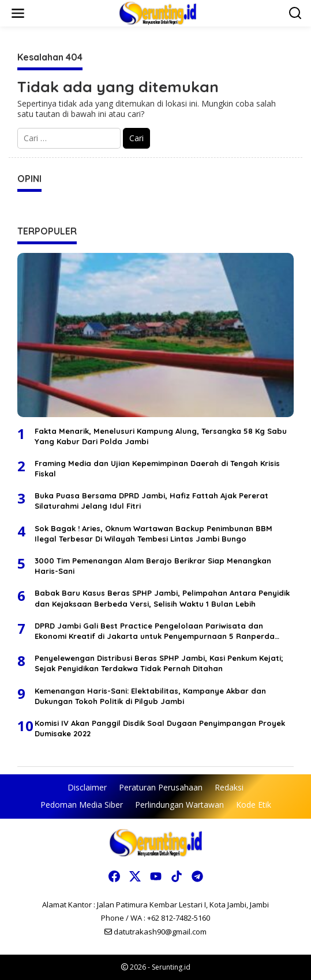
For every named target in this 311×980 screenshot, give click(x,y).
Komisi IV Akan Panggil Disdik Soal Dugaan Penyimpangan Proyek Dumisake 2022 (160, 728)
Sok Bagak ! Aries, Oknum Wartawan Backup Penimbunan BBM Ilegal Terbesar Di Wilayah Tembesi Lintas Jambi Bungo (153, 533)
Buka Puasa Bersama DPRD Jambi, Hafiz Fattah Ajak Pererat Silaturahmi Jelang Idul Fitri (151, 501)
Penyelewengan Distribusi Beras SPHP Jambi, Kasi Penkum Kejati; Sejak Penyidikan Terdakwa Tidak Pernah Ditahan (159, 663)
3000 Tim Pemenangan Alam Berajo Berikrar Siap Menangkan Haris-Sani (153, 566)
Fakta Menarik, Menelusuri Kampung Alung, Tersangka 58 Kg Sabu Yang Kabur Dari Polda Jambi (161, 436)
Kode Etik (254, 805)
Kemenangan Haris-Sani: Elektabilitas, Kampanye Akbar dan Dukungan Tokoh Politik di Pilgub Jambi (150, 696)
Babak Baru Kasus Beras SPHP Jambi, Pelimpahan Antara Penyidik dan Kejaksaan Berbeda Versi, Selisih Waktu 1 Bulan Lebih (162, 598)
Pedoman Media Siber (82, 805)
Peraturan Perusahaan (161, 787)
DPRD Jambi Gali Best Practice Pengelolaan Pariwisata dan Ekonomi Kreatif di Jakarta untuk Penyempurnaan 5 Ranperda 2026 (155, 631)
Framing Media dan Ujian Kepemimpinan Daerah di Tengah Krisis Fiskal (157, 468)
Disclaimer (87, 787)
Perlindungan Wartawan (179, 805)
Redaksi (229, 787)
